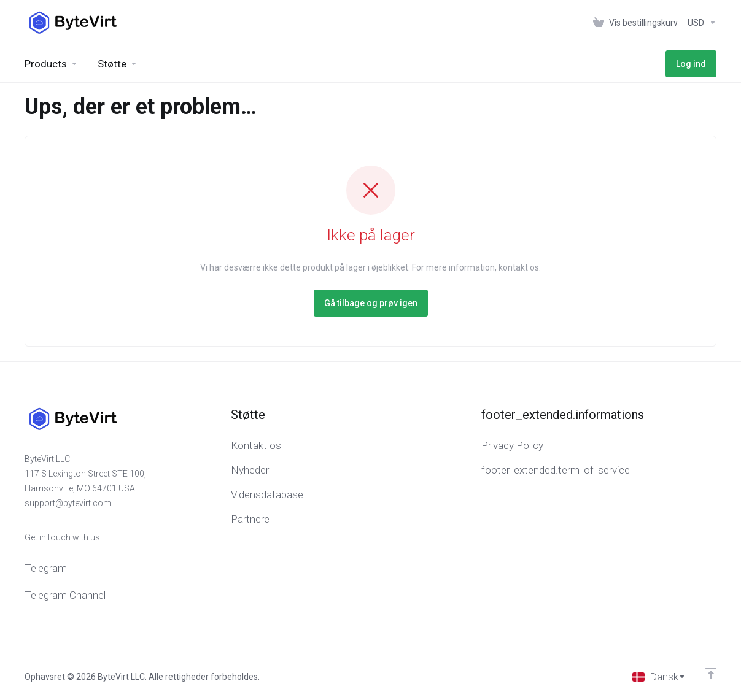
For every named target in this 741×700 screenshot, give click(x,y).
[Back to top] (711, 674)
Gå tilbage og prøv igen (371, 303)
